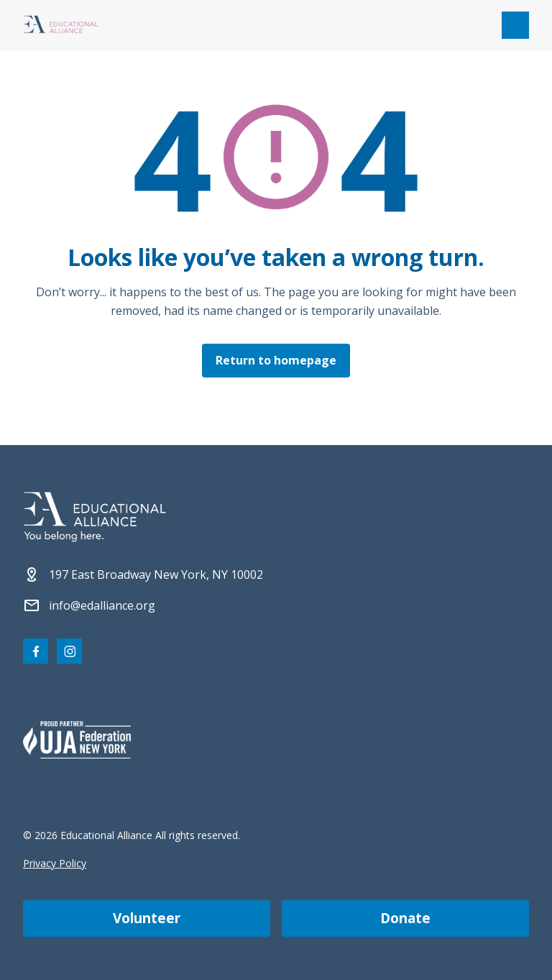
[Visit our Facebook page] (36, 651)
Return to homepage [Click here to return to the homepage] (276, 360)
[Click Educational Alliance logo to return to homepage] (61, 26)
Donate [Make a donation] (405, 918)
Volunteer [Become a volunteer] (147, 918)
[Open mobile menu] (515, 25)
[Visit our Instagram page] (69, 651)
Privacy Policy (55, 863)
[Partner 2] (77, 740)
